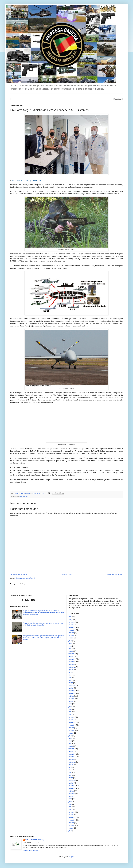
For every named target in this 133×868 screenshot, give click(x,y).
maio (70, 646)
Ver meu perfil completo (31, 851)
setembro (72, 635)
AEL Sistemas (24, 496)
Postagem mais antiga (114, 574)
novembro (72, 630)
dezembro (72, 627)
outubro (71, 633)
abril (70, 617)
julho (70, 641)
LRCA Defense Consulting (35, 840)
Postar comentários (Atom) (26, 578)
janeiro (71, 625)
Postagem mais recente (19, 574)
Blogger (71, 857)
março (71, 620)
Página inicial (67, 574)
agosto (71, 638)
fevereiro (72, 622)
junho (70, 643)
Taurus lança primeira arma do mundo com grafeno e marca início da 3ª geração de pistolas (43, 624)
